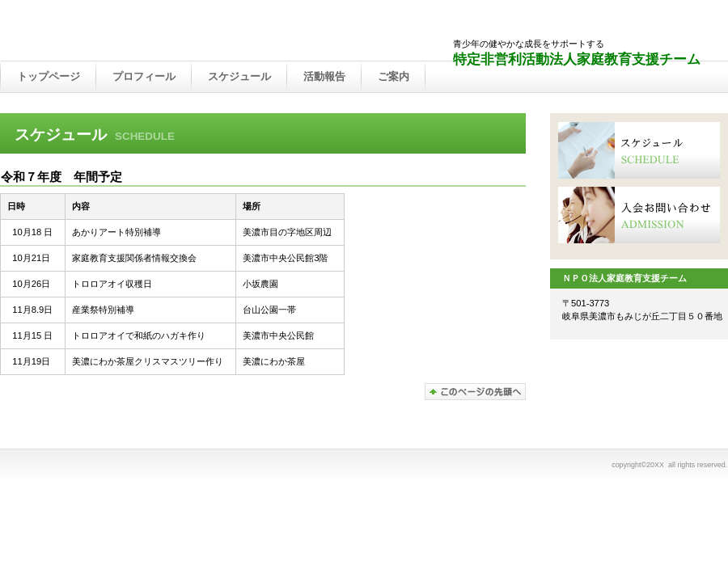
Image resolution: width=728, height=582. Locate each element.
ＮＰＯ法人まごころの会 (170, 32)
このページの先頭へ (475, 392)
